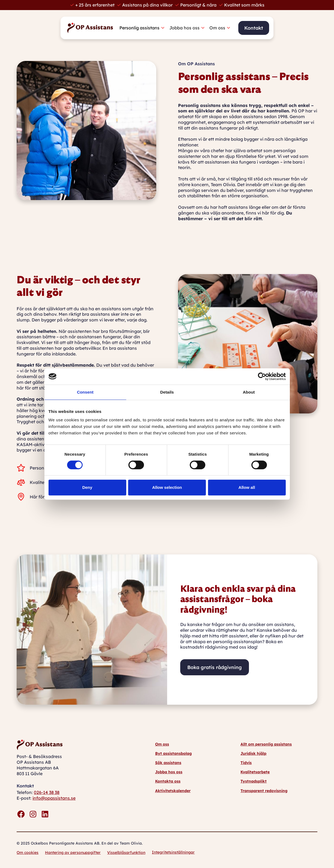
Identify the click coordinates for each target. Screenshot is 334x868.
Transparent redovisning (264, 791)
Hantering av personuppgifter (73, 852)
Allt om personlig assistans (266, 744)
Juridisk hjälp (253, 753)
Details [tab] (167, 392)
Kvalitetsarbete (255, 772)
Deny (87, 487)
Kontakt (254, 28)
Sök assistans (168, 763)
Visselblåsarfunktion (126, 852)
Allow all (247, 487)
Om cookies (28, 852)
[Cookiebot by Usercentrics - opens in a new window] (262, 376)
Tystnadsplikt (254, 781)
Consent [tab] (85, 392)
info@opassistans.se (54, 798)
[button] (144, 28)
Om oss (162, 744)
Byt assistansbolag (173, 753)
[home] (91, 28)
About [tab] (249, 392)
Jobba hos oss (169, 772)
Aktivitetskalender (173, 791)
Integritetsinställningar (173, 852)
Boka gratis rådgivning (215, 667)
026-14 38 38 (47, 792)
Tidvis (246, 763)
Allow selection (167, 487)
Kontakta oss (168, 781)
